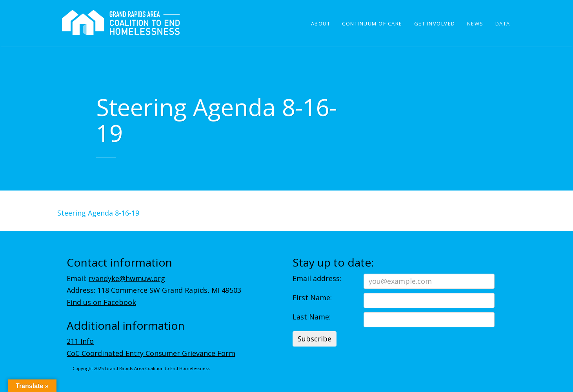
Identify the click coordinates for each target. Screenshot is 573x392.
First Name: (312, 298)
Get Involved (435, 24)
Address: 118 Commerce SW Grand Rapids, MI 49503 (154, 290)
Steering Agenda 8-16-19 (98, 213)
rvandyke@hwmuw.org (127, 278)
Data (503, 24)
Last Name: (312, 317)
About (321, 24)
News (475, 24)
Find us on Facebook (101, 302)
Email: (116, 278)
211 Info (80, 341)
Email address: (317, 278)
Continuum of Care (372, 24)
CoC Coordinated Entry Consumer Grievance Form (151, 353)
